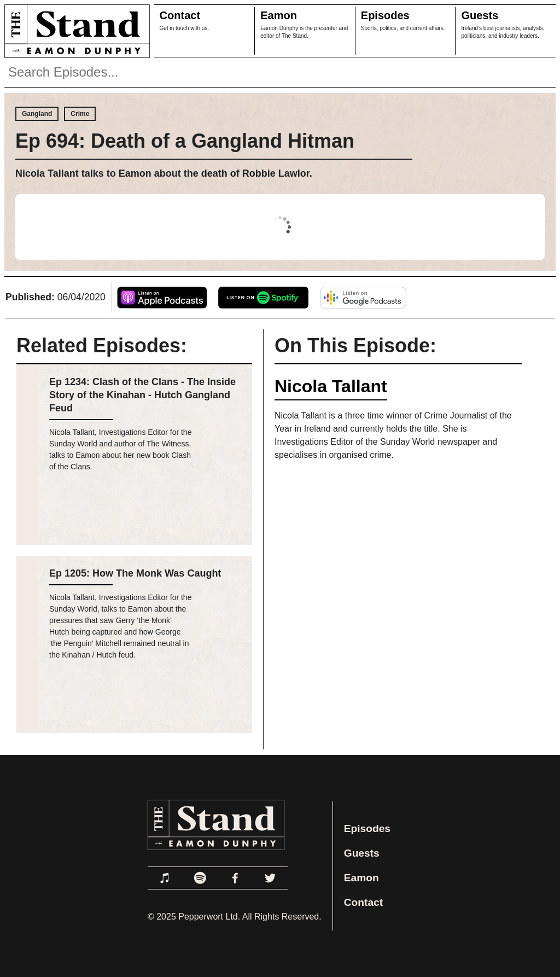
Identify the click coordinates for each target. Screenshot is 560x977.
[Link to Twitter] (270, 878)
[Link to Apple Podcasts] (165, 878)
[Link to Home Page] (75, 31)
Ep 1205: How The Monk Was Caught (135, 573)
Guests (480, 15)
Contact (180, 15)
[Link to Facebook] (235, 878)
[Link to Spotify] (200, 878)
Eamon (279, 15)
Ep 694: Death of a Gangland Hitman (185, 141)
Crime (80, 114)
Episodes (385, 15)
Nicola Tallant (331, 386)
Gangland (37, 114)
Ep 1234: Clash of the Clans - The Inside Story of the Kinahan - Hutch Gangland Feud (142, 395)
